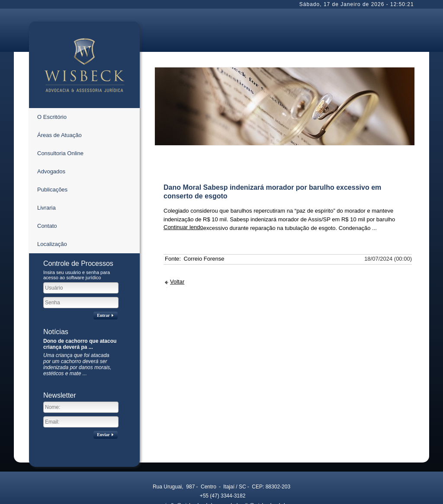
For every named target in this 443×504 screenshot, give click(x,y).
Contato (47, 150)
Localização (52, 168)
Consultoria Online (60, 77)
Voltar (177, 206)
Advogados (51, 95)
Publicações (52, 113)
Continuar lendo (183, 151)
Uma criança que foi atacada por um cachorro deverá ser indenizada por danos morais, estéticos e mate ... (77, 288)
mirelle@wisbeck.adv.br (183, 429)
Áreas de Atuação (59, 59)
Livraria (47, 132)
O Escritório (52, 41)
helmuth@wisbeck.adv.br (254, 429)
